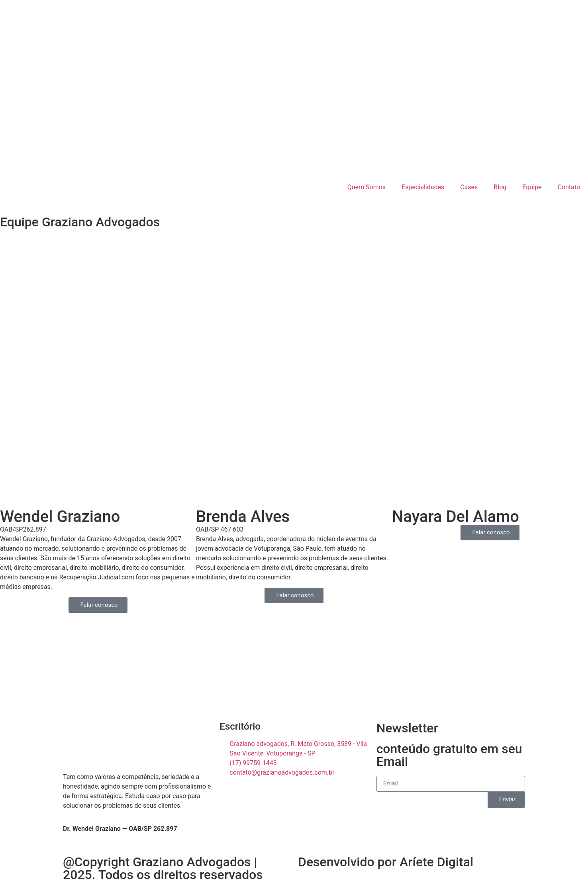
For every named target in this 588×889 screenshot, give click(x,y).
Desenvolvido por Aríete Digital (386, 862)
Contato (569, 187)
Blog (500, 187)
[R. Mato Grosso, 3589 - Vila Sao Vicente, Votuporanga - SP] (294, 671)
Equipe (532, 187)
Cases (469, 187)
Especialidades (423, 187)
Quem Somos (367, 187)
